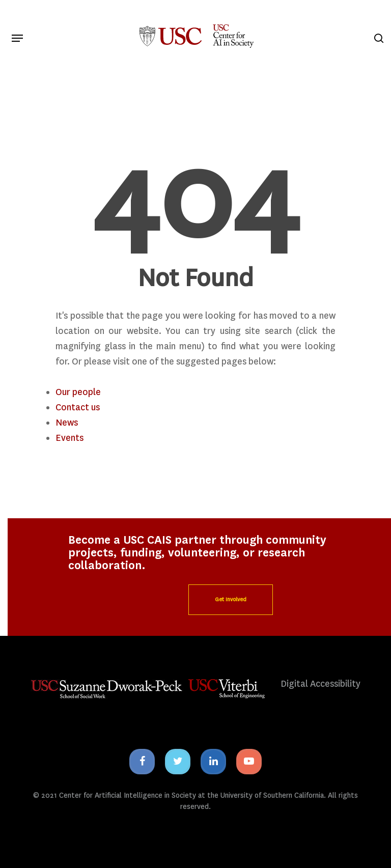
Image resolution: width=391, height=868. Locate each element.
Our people (78, 392)
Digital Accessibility (320, 684)
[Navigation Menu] (17, 38)
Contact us (78, 408)
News (67, 423)
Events (69, 438)
